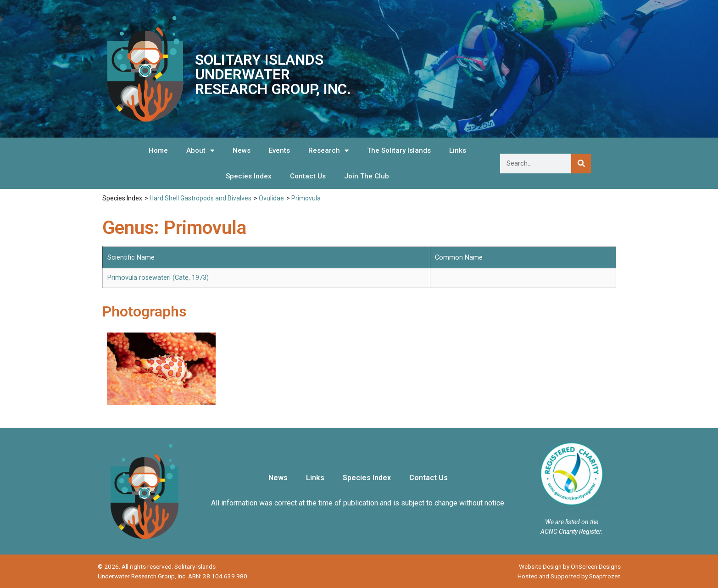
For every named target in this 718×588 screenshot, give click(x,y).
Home (158, 150)
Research (328, 151)
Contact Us (308, 176)
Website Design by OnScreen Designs (570, 566)
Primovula (306, 198)
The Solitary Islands (399, 150)
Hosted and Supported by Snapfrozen (569, 576)
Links (458, 150)
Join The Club (367, 176)
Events (279, 150)
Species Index (249, 176)
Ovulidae (271, 198)
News (242, 150)
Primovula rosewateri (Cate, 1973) (158, 278)
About (200, 151)
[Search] (581, 164)
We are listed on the (572, 522)
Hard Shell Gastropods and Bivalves (200, 198)
